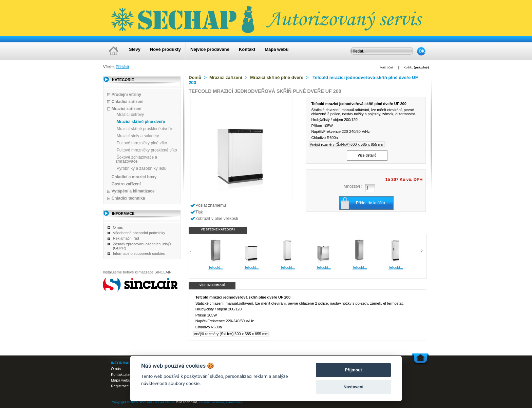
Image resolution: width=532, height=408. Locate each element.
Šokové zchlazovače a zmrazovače (136, 159)
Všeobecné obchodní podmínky (139, 233)
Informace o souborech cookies (139, 253)
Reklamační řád (126, 238)
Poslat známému (211, 205)
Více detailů (367, 155)
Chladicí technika (128, 198)
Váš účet (386, 67)
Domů (195, 77)
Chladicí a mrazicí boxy (134, 177)
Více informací (212, 285)
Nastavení (353, 387)
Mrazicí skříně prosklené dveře (144, 129)
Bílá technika (186, 402)
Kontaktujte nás (124, 374)
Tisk (199, 212)
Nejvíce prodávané (210, 49)
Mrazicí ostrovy (130, 115)
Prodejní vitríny (126, 95)
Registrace (120, 386)
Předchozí (191, 251)
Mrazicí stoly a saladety (138, 136)
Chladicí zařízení (128, 102)
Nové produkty (165, 49)
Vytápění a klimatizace (133, 191)
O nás (118, 227)
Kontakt (247, 49)
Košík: (408, 67)
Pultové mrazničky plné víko (142, 143)
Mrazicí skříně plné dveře (141, 122)
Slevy (135, 49)
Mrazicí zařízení (127, 109)
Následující (422, 251)
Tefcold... (222, 267)
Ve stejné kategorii (218, 229)
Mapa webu (277, 49)
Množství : (353, 186)
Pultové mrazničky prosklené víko (147, 150)
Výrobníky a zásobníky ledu (142, 168)
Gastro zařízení (126, 184)
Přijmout (353, 370)
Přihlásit (122, 67)
